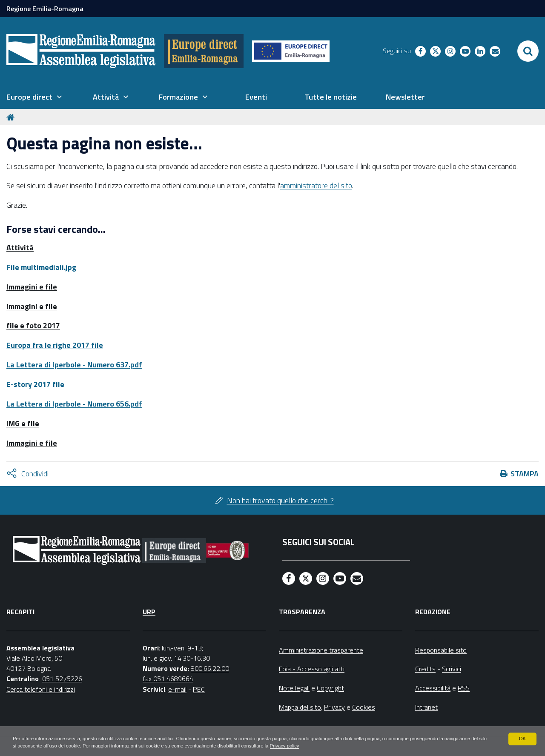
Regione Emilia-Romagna (45, 9)
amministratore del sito (316, 185)
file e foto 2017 (33, 325)
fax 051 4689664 (168, 679)
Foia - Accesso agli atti (312, 669)
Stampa (525, 474)
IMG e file (23, 423)
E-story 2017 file (35, 384)
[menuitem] (34, 97)
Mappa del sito (300, 707)
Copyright (330, 688)
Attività (20, 248)
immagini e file (32, 306)
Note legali (294, 688)
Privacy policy (348, 746)
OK (522, 738)
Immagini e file (32, 287)
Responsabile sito (441, 650)
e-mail (177, 689)
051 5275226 (62, 679)
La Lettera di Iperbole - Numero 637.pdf (74, 365)
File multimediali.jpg (41, 267)
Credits (425, 669)
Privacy (334, 707)
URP (149, 612)
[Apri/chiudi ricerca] (528, 51)
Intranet (426, 707)
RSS (464, 688)
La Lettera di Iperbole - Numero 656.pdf (74, 404)
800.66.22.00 (210, 668)
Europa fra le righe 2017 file (55, 345)
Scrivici (452, 669)
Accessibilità (433, 688)
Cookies (364, 707)
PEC (199, 689)
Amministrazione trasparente (321, 650)
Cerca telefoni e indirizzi (41, 689)
